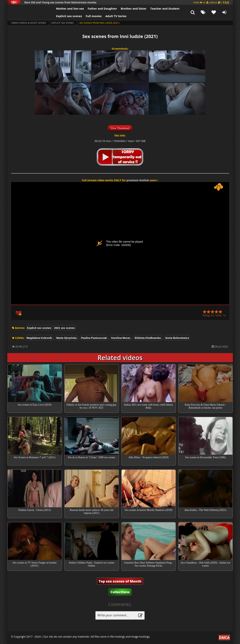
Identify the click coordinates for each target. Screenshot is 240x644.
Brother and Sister (134, 8)
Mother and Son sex (70, 8)
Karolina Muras (121, 338)
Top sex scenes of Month (120, 581)
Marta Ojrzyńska (67, 338)
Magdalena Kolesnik (39, 338)
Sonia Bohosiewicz (177, 338)
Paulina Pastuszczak (94, 338)
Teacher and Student (165, 8)
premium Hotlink (138, 180)
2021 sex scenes (64, 328)
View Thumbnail (120, 128)
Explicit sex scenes (69, 16)
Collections (120, 592)
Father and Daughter (102, 8)
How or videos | (211, 2)
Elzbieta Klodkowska (148, 338)
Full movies (94, 16)
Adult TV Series (116, 16)
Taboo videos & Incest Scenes (29, 23)
